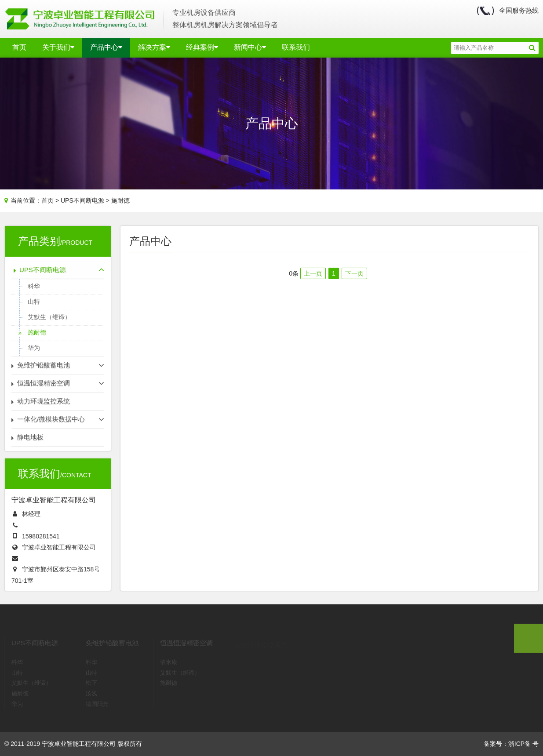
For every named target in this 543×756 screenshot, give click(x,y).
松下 (91, 674)
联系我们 (296, 47)
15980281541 (41, 536)
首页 (19, 47)
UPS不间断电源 (82, 200)
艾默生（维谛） (49, 317)
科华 (34, 286)
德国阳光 (97, 696)
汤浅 (91, 685)
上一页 (313, 273)
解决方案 (154, 47)
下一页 (354, 273)
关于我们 (58, 47)
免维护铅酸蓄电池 (112, 634)
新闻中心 (250, 47)
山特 (34, 302)
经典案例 (202, 47)
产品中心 (106, 47)
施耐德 (120, 200)
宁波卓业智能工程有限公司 (59, 547)
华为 (34, 348)
